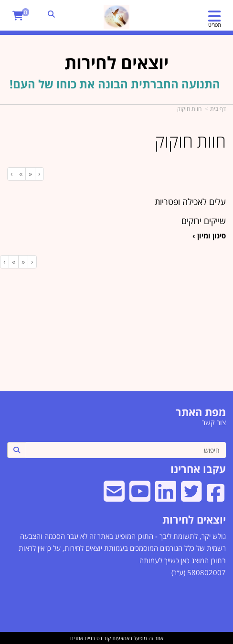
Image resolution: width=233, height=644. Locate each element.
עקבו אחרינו (198, 469)
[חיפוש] (126, 450)
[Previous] (30, 174)
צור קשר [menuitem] (214, 422)
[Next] (21, 174)
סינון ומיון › (209, 236)
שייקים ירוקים (204, 221)
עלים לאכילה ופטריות (190, 202)
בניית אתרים (83, 638)
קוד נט (103, 638)
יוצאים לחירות (194, 519)
